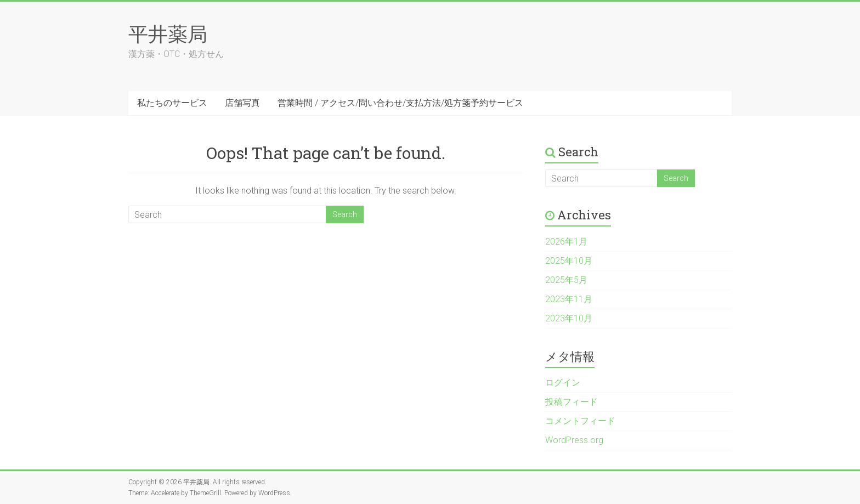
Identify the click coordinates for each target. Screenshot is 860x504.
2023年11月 (569, 299)
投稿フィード (572, 402)
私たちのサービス (172, 103)
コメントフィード (580, 421)
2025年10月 (569, 261)
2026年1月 (566, 242)
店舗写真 (242, 103)
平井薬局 (168, 33)
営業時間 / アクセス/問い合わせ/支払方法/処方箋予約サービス (400, 103)
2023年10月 (569, 318)
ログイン (563, 383)
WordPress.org (574, 440)
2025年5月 (566, 280)
